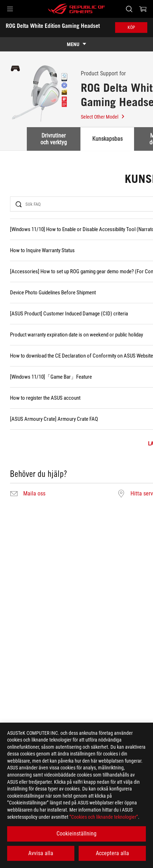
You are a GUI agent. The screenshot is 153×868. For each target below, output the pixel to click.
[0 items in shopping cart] (143, 9)
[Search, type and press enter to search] (129, 9)
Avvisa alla (41, 853)
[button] (10, 9)
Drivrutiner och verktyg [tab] (54, 139)
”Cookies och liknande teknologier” (104, 817)
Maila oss (34, 494)
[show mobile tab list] (76, 44)
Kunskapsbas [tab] (107, 139)
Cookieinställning (76, 834)
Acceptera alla (112, 853)
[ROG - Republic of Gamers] (76, 9)
